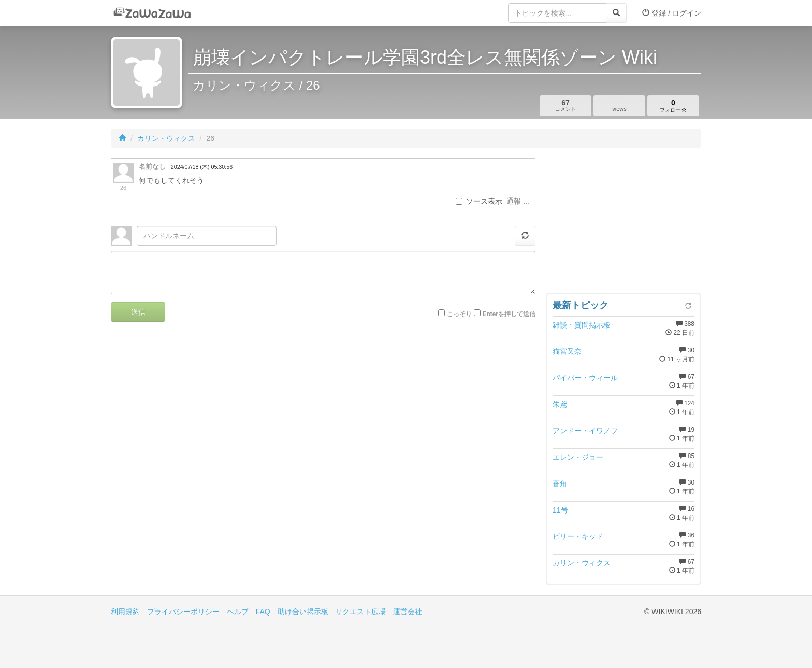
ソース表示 (479, 201)
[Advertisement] (624, 223)
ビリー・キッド (578, 536)
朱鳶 (560, 404)
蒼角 (560, 484)
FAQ (263, 612)
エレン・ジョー (578, 457)
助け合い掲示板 (303, 612)
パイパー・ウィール (585, 378)
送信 (138, 312)
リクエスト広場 (360, 612)
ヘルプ (238, 612)
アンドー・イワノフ (585, 431)
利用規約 (125, 612)
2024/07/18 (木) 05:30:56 (202, 167)
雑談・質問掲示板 (582, 325)
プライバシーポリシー (183, 612)
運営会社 (408, 612)
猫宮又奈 (567, 351)
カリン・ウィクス (166, 138)
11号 (560, 510)
